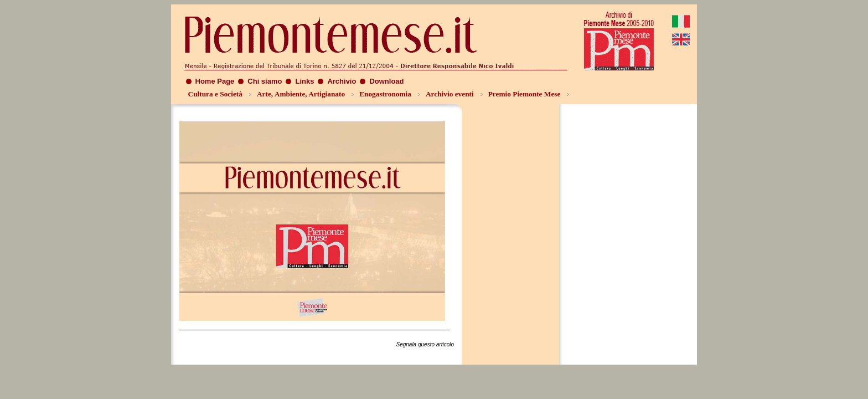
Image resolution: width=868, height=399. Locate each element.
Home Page (215, 81)
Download (386, 81)
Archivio (342, 81)
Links (304, 81)
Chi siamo (265, 81)
